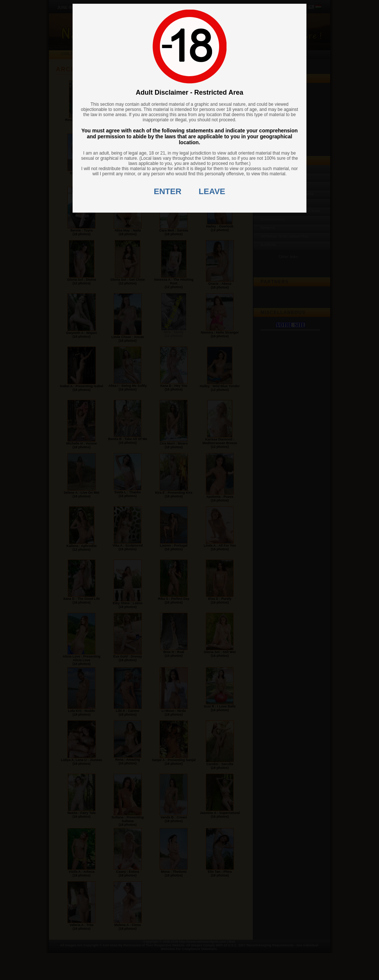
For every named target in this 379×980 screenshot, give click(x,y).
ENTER (168, 191)
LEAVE (212, 191)
